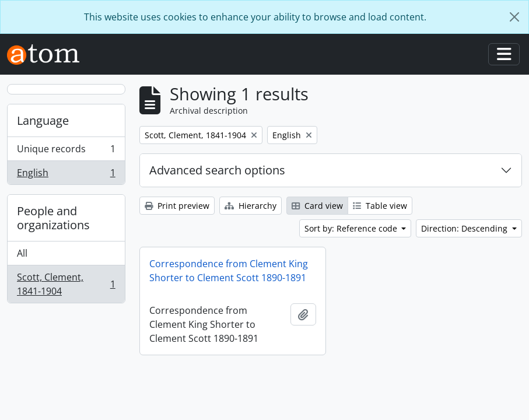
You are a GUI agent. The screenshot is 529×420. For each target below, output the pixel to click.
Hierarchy (251, 206)
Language (43, 120)
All (22, 253)
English (66, 175)
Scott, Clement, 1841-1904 (66, 284)
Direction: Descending (465, 228)
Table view (380, 206)
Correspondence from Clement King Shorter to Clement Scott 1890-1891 (229, 271)
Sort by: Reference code (352, 228)
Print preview (177, 206)
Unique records (66, 151)
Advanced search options (217, 170)
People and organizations (53, 218)
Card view (317, 206)
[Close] (514, 17)
